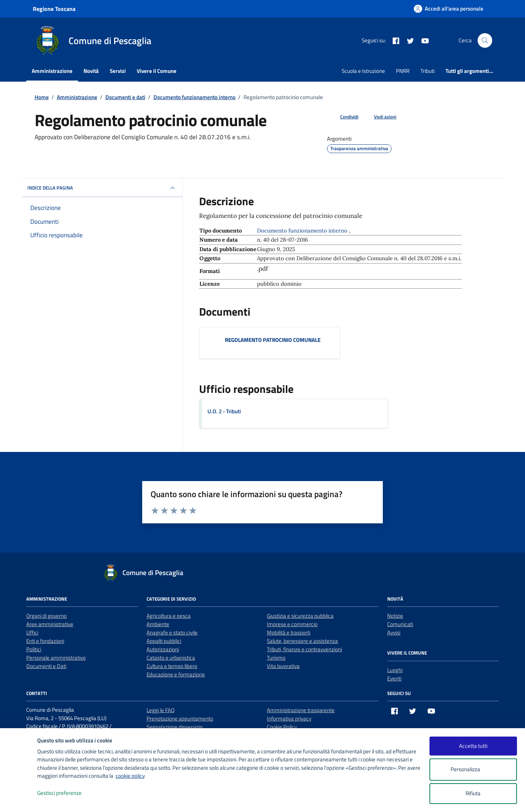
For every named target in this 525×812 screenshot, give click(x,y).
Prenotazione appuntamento (180, 719)
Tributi (427, 71)
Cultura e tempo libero (172, 666)
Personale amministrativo (56, 658)
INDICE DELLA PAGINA (102, 188)
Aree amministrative (50, 624)
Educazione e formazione (176, 674)
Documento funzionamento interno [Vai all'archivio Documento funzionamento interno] (303, 231)
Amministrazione (52, 71)
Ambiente (158, 624)
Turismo (276, 658)
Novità (91, 71)
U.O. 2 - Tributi (224, 411)
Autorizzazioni (163, 649)
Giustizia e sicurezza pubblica (300, 616)
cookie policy (130, 776)
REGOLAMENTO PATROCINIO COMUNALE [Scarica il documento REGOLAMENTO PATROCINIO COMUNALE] (273, 340)
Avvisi (394, 633)
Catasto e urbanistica (171, 658)
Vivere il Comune (157, 71)
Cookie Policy (282, 727)
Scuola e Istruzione (363, 71)
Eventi (394, 678)
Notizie (395, 616)
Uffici (32, 633)
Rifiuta (473, 793)
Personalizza (473, 770)
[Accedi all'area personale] (449, 9)
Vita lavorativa (283, 666)
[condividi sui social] (343, 117)
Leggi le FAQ (161, 710)
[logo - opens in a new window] (19, 799)
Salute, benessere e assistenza (302, 641)
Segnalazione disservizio (175, 727)
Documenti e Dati (46, 666)
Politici (34, 649)
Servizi (118, 71)
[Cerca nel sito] (485, 40)
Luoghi (395, 670)
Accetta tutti (473, 746)
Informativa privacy (289, 719)
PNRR (403, 71)
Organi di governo (46, 616)
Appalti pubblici (164, 641)
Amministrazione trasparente (301, 710)
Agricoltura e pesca (169, 616)
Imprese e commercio (292, 624)
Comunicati (400, 624)
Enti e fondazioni (45, 641)
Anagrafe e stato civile (172, 633)
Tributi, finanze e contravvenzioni (304, 649)
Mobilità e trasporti (289, 633)
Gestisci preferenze (67, 793)
